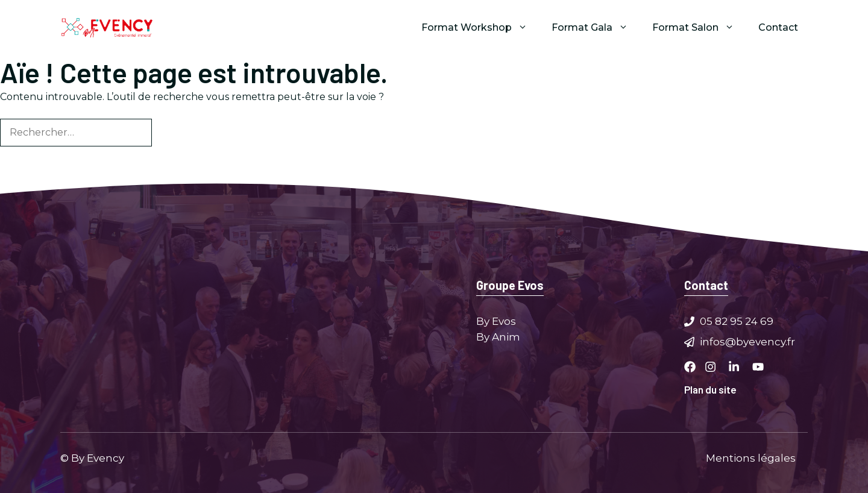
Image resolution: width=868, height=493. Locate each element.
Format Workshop (480, 28)
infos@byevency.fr (747, 341)
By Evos (496, 321)
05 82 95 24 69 (737, 321)
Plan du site (710, 389)
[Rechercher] (172, 133)
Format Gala (596, 28)
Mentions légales (751, 457)
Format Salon (699, 28)
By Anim (498, 336)
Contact (778, 27)
